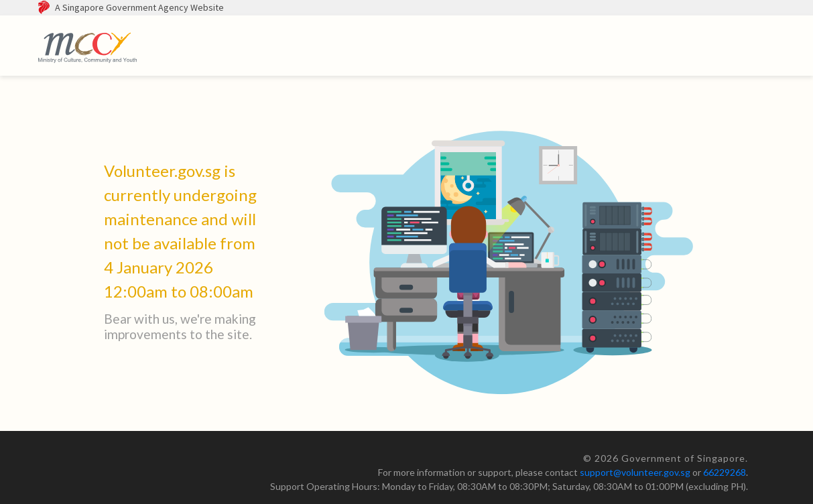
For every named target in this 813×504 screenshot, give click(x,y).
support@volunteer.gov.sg (635, 472)
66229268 (725, 472)
